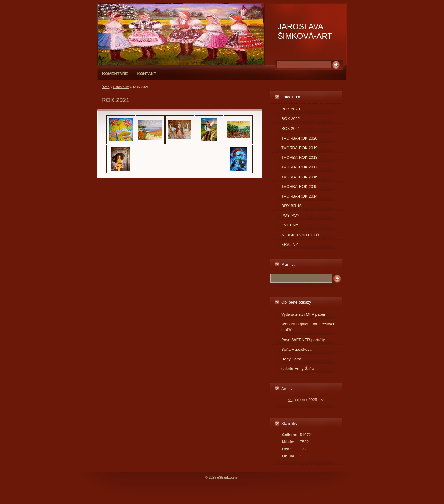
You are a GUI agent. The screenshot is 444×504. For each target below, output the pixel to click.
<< (290, 400)
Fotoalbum (121, 87)
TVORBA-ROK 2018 (299, 157)
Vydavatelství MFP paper (303, 314)
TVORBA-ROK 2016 (299, 177)
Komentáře (115, 74)
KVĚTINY (290, 225)
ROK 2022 (291, 119)
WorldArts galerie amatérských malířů (308, 327)
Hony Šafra (291, 359)
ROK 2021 (291, 129)
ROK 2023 (291, 109)
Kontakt (147, 74)
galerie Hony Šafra (298, 369)
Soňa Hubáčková (296, 349)
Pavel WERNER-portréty (303, 340)
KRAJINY (290, 245)
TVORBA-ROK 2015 (299, 187)
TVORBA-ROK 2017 (299, 167)
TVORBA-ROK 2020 (299, 138)
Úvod (105, 87)
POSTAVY (290, 215)
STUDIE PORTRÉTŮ (300, 235)
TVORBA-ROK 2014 (299, 196)
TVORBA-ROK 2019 (299, 148)
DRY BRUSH (293, 206)
